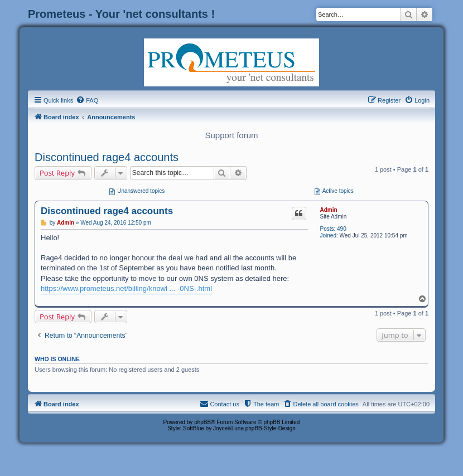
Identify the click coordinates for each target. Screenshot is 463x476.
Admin (328, 210)
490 (342, 229)
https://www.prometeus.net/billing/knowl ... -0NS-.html (126, 288)
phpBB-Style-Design (271, 428)
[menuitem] (87, 100)
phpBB (202, 422)
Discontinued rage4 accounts (107, 157)
